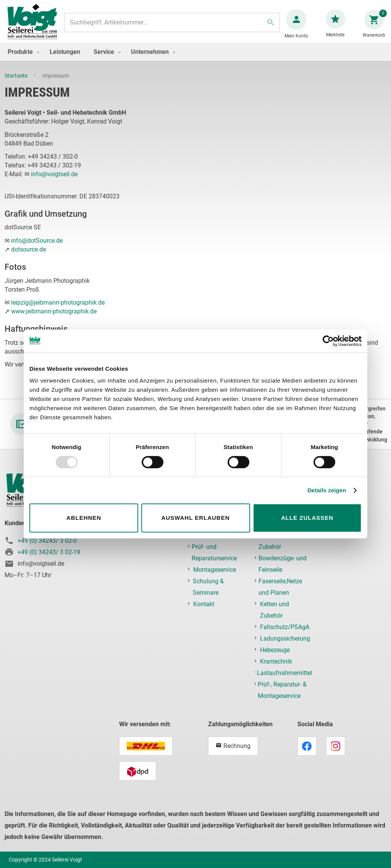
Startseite (17, 83)
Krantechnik (276, 661)
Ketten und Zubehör (275, 610)
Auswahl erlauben (195, 518)
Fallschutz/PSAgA (285, 627)
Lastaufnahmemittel (284, 673)
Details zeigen (327, 490)
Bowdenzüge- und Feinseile (283, 564)
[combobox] (172, 26)
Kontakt (204, 604)
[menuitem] (22, 59)
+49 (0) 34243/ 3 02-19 (49, 552)
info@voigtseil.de (54, 182)
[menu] (195, 59)
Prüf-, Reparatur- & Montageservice (282, 690)
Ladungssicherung (285, 638)
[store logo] (35, 26)
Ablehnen (84, 518)
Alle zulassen (307, 518)
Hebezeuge (275, 650)
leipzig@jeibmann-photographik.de (58, 310)
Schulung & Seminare (208, 587)
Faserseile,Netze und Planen (280, 587)
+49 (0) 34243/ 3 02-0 (47, 541)
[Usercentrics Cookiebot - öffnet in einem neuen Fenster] (328, 341)
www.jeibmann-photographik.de (54, 319)
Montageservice (215, 570)
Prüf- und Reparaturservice (214, 552)
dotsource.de (28, 257)
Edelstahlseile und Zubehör (283, 541)
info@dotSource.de (37, 248)
